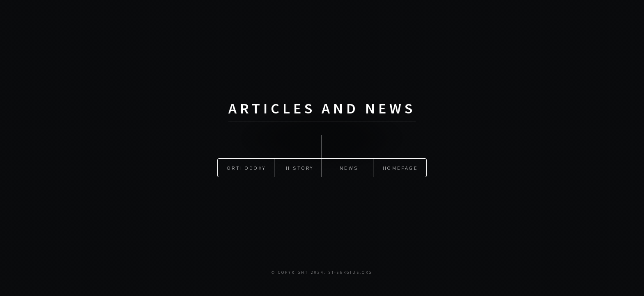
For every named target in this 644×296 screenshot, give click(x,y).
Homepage (400, 168)
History (300, 168)
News (349, 168)
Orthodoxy (246, 168)
